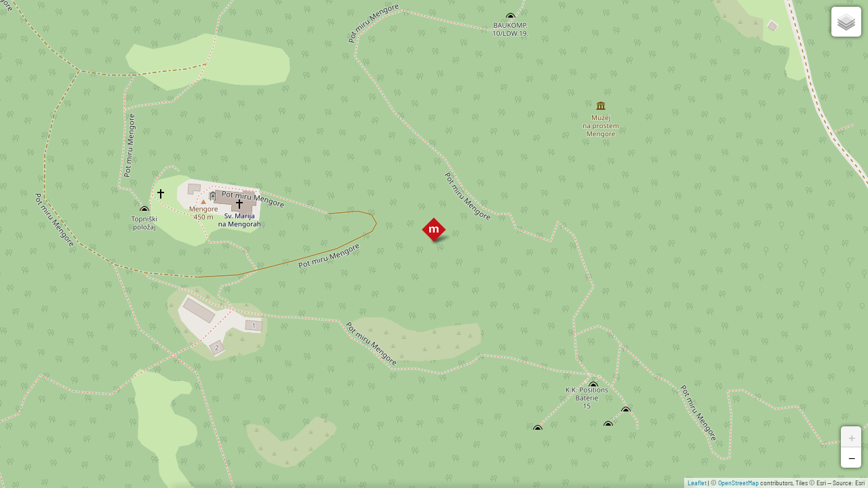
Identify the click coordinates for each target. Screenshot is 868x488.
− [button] (852, 457)
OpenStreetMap (738, 483)
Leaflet (697, 483)
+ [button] (852, 436)
